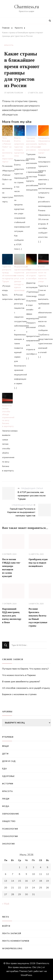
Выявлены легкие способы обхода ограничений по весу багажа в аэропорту (7, 416)
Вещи (5, 746)
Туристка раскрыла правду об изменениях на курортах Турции (7, 274)
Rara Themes (21, 971)
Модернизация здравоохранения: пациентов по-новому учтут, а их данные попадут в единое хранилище (19, 279)
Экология (8, 844)
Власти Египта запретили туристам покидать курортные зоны (19, 147)
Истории (8, 784)
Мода (6, 806)
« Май (6, 904)
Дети (5, 754)
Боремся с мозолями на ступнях (19, 694)
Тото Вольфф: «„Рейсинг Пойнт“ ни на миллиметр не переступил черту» (7, 150)
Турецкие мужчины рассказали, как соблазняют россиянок (31, 144)
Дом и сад (9, 761)
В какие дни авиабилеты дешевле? (21, 682)
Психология (10, 829)
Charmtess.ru (27, 7)
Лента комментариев (16, 941)
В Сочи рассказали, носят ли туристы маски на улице (43, 274)
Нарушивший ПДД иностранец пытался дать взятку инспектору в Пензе (12, 616)
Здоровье (8, 776)
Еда (4, 769)
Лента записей (12, 933)
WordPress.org (12, 949)
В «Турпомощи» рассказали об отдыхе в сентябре (31, 273)
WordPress (26, 975)
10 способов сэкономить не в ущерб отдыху (26, 688)
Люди (6, 799)
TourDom (19, 93)
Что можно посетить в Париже (19, 675)
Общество (9, 821)
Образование (11, 814)
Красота (9, 45)
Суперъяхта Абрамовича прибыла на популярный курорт (43, 145)
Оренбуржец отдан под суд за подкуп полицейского (38, 563)
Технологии (10, 836)
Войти (6, 926)
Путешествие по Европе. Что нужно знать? (25, 669)
